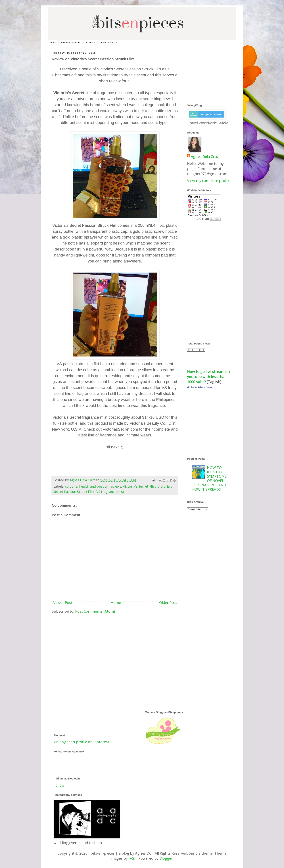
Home (53, 43)
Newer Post (63, 603)
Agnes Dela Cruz (205, 157)
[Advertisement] (115, 645)
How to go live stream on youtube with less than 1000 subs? (209, 377)
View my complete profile (209, 181)
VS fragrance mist (110, 492)
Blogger (166, 858)
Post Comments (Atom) (95, 611)
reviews (115, 486)
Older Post (168, 603)
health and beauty (93, 486)
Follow (59, 785)
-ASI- (133, 858)
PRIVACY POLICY (109, 43)
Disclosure (90, 43)
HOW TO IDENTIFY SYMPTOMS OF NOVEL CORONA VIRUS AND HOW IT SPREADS (209, 478)
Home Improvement (71, 43)
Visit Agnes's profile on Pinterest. (82, 742)
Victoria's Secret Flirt (139, 486)
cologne (71, 486)
